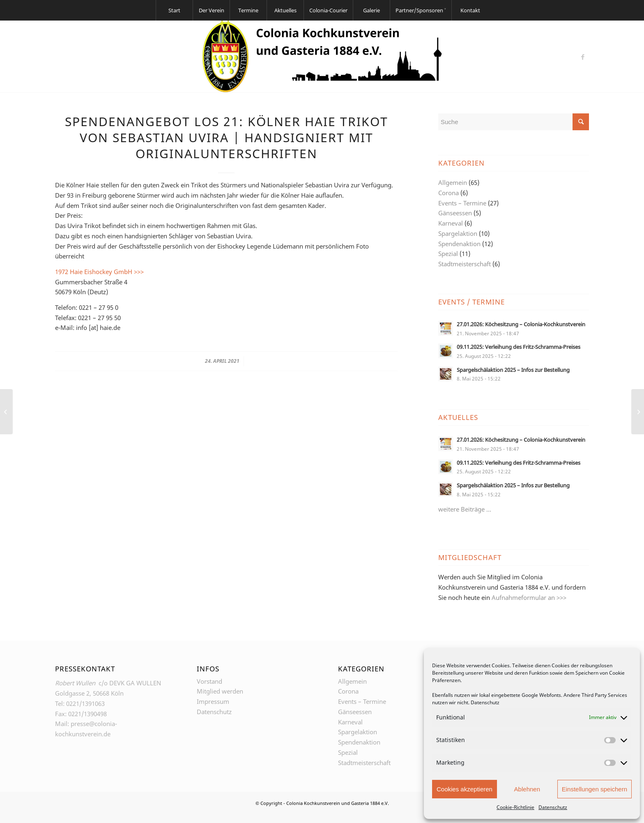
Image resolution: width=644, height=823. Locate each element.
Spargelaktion (458, 233)
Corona (448, 193)
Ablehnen (527, 789)
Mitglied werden (220, 691)
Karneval (451, 223)
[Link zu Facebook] (583, 57)
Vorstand (209, 681)
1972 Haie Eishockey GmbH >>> (99, 272)
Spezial (448, 254)
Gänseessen (455, 213)
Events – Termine (462, 203)
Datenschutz (485, 702)
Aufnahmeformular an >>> (529, 597)
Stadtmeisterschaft (465, 264)
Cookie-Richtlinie (515, 807)
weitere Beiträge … (465, 509)
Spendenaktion (459, 244)
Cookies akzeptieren (465, 789)
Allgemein (453, 182)
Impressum (213, 701)
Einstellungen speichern (595, 789)
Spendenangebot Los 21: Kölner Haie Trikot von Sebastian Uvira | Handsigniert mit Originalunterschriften (227, 137)
